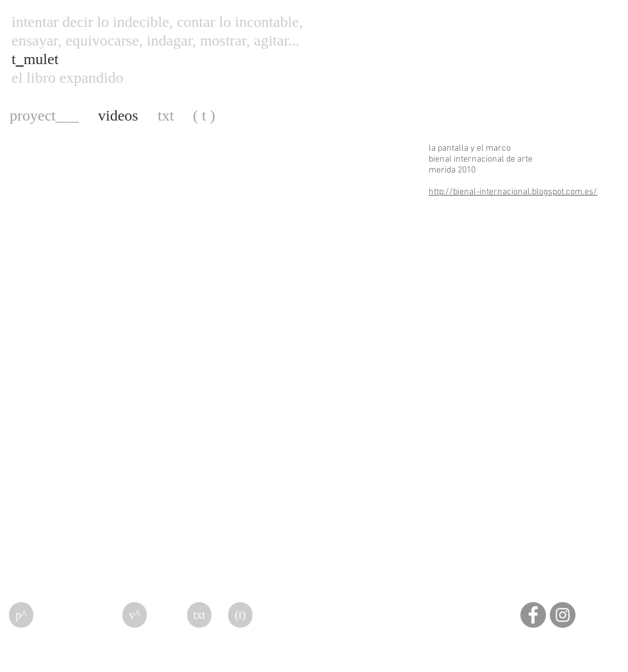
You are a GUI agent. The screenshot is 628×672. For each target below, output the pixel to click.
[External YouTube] (209, 253)
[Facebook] (533, 615)
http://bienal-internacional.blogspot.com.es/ (513, 192)
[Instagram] (563, 615)
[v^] (135, 615)
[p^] (21, 615)
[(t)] (240, 615)
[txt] (199, 615)
